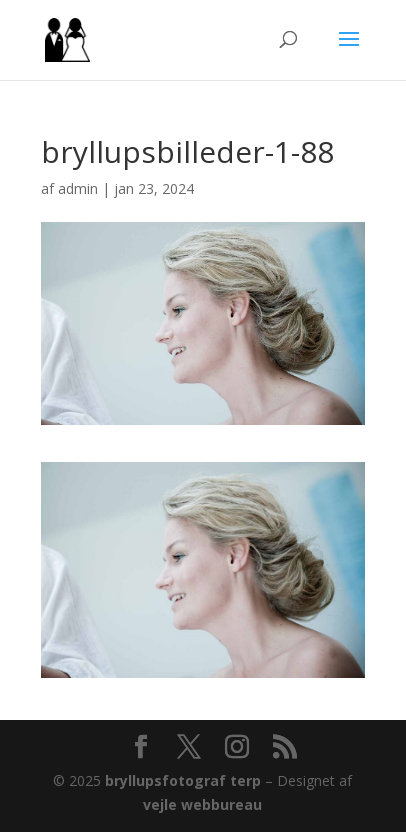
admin (78, 188)
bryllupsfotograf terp (183, 780)
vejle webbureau (202, 804)
